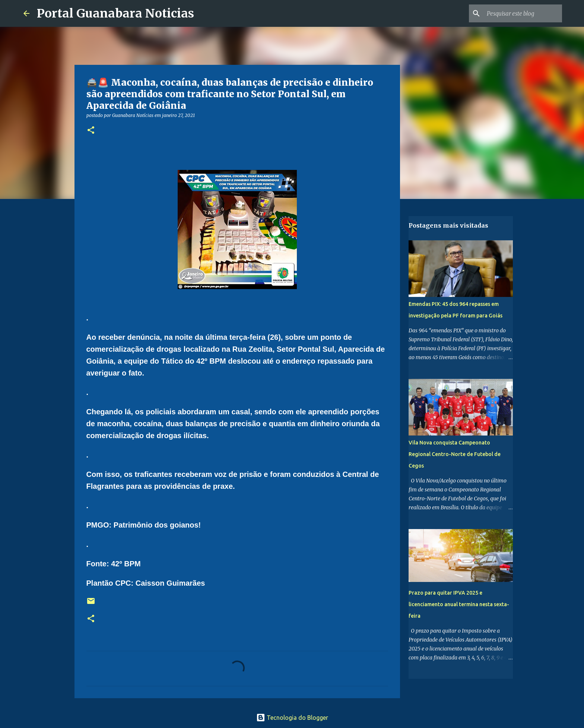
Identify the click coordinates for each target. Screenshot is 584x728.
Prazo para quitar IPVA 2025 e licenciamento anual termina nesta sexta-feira (459, 604)
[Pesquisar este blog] (523, 13)
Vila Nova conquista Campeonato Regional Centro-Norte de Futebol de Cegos (455, 454)
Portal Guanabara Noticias (115, 13)
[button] (91, 131)
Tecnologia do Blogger (292, 718)
